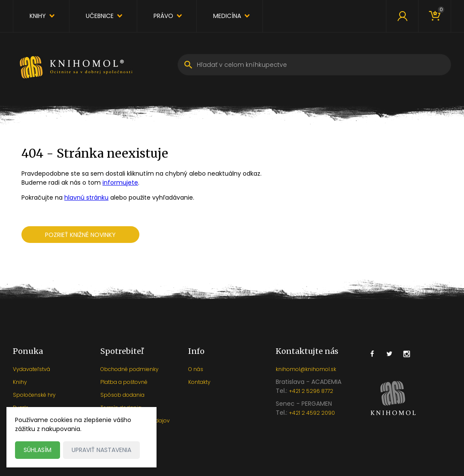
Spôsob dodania (122, 395)
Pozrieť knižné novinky (80, 235)
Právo (163, 16)
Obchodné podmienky (130, 369)
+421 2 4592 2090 (312, 413)
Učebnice (100, 16)
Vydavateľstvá (32, 369)
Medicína (227, 16)
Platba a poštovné (124, 382)
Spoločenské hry (34, 395)
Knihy (38, 16)
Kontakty (199, 382)
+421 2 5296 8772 (311, 391)
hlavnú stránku (86, 198)
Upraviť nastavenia (101, 450)
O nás (196, 369)
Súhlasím (38, 450)
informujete (120, 183)
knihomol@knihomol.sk (306, 369)
